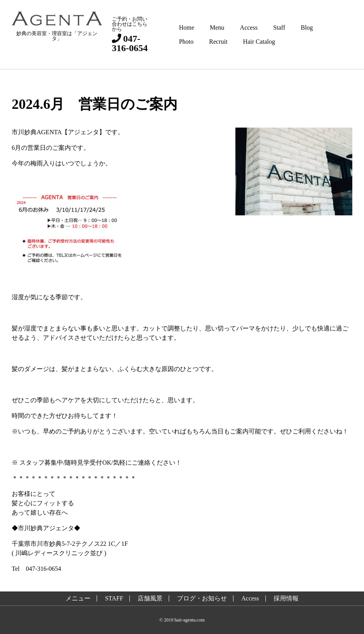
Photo (186, 42)
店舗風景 (150, 598)
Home (186, 28)
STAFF (114, 598)
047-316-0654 (130, 43)
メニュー (78, 598)
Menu (217, 28)
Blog (307, 28)
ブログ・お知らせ (202, 598)
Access (249, 28)
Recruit (218, 42)
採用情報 (286, 598)
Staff (279, 28)
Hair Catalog (259, 42)
